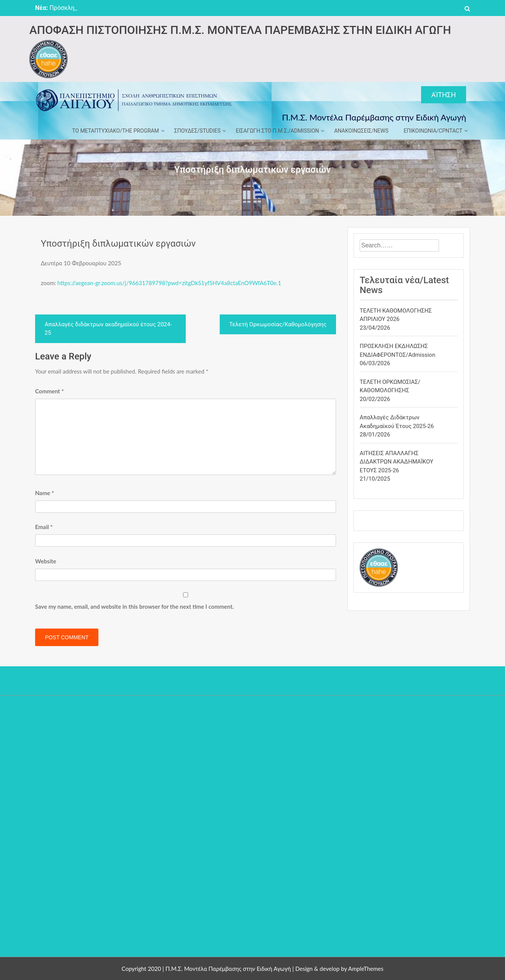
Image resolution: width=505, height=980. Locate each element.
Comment (49, 391)
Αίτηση (444, 95)
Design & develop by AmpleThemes (339, 969)
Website (46, 561)
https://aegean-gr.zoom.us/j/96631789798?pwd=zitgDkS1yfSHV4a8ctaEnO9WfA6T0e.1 (170, 283)
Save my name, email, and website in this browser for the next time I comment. (134, 606)
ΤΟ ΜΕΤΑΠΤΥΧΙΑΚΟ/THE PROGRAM (116, 131)
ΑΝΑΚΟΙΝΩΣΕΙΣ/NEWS (361, 131)
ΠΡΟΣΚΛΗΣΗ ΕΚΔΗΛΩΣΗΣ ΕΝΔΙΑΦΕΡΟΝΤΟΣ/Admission (397, 350)
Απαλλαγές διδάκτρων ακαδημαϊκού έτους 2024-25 (108, 329)
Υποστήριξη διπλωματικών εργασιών (118, 244)
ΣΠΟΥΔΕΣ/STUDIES (198, 131)
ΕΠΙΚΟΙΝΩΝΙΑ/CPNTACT (433, 131)
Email (44, 527)
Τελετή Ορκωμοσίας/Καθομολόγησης (278, 324)
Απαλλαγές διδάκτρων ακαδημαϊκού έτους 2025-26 (397, 422)
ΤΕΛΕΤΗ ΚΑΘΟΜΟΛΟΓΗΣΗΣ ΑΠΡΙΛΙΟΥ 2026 (396, 315)
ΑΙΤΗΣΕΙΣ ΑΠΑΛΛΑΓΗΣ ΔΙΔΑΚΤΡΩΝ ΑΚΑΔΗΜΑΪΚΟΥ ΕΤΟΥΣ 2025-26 (396, 462)
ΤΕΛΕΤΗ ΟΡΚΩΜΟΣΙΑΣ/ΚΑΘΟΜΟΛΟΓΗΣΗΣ (390, 386)
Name (45, 493)
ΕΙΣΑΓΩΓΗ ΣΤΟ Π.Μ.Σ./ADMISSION (277, 131)
